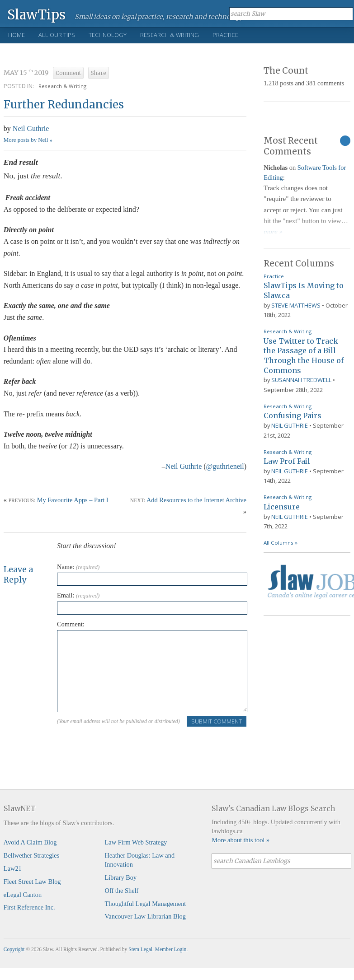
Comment (68, 73)
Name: (78, 567)
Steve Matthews (296, 305)
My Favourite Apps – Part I (73, 500)
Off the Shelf (122, 891)
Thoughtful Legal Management (146, 904)
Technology (108, 35)
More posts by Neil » (28, 140)
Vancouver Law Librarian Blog (145, 916)
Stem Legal (140, 949)
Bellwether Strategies (31, 855)
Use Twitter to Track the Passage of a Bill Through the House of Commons (304, 356)
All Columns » (281, 543)
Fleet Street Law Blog (32, 882)
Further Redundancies (64, 105)
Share (99, 73)
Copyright (14, 949)
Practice (225, 35)
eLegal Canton (23, 895)
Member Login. (171, 949)
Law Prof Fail (287, 461)
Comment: (71, 624)
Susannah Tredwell (301, 380)
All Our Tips (57, 35)
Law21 (13, 868)
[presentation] (126, 745)
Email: (78, 595)
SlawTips (36, 14)
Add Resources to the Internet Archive (196, 500)
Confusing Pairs (293, 415)
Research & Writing (170, 35)
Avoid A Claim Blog (30, 842)
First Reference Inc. (29, 907)
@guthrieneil (225, 466)
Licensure (282, 507)
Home (17, 35)
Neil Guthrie (31, 128)
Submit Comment (217, 721)
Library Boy (121, 877)
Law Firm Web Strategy (136, 842)
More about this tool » (241, 840)
